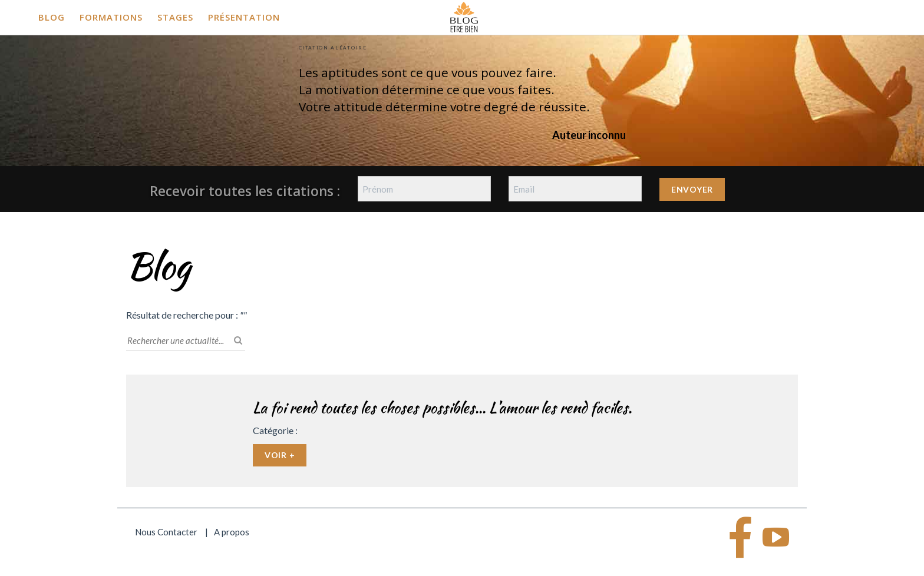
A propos (232, 532)
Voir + (280, 455)
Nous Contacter (166, 532)
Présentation (244, 17)
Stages (175, 17)
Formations (111, 17)
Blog (52, 17)
